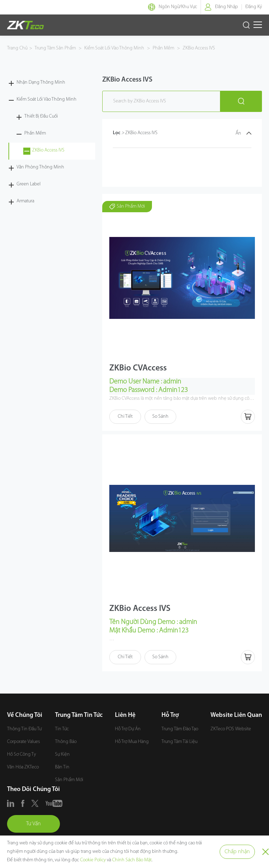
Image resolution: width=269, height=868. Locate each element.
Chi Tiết (125, 417)
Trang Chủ (17, 48)
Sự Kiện (62, 754)
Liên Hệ (125, 715)
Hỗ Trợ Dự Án (128, 729)
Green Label (29, 184)
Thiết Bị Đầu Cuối (41, 116)
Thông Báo (66, 742)
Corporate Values (23, 742)
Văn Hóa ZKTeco (23, 767)
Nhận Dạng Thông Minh (41, 82)
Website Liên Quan (236, 715)
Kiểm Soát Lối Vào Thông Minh (114, 48)
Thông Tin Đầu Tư (24, 729)
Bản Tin (62, 767)
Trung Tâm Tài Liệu (179, 742)
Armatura (25, 201)
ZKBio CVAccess (138, 368)
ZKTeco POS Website (231, 729)
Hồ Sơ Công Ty (22, 754)
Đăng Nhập (227, 7)
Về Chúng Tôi (25, 715)
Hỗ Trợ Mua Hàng (132, 742)
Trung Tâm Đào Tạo (180, 729)
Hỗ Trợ (170, 715)
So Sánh (160, 417)
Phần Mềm (163, 48)
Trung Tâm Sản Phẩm (56, 48)
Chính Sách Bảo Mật (132, 860)
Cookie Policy (93, 860)
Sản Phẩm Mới (69, 780)
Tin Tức (62, 729)
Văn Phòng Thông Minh (40, 167)
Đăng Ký (254, 7)
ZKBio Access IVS (198, 48)
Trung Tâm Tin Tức (79, 715)
